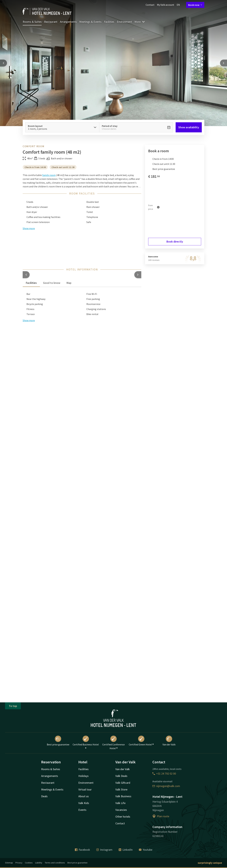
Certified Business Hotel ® (86, 743)
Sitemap (9, 863)
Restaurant (51, 22)
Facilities (109, 22)
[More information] (158, 207)
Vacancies (121, 810)
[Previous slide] (3, 63)
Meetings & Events (90, 22)
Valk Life (120, 803)
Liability (39, 863)
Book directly (175, 242)
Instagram (104, 850)
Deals (44, 796)
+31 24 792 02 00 (164, 774)
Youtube (146, 850)
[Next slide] (224, 63)
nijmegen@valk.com (166, 786)
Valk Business (123, 796)
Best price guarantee (58, 741)
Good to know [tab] (52, 283)
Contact (150, 5)
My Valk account (166, 5)
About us (84, 796)
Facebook (82, 850)
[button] (26, 275)
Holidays (83, 776)
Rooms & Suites (32, 22)
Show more (29, 320)
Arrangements (68, 22)
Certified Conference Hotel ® (113, 743)
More (140, 22)
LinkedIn (126, 850)
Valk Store (121, 789)
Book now (195, 5)
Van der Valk (169, 741)
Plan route (161, 816)
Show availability (189, 127)
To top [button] (13, 706)
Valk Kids (84, 803)
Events (82, 810)
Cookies (29, 863)
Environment (124, 22)
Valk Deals (121, 776)
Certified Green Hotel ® (141, 741)
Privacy (19, 863)
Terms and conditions (55, 863)
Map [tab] (69, 283)
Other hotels (123, 817)
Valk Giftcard (123, 783)
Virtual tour (85, 789)
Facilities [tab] (31, 283)
